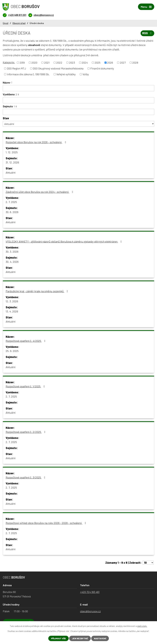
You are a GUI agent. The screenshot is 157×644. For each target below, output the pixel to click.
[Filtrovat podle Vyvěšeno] (78, 100)
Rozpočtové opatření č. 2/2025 (26, 432)
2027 (123, 63)
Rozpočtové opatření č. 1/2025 (26, 386)
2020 (34, 63)
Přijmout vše (58, 638)
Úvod (6, 23)
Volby (86, 74)
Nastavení (100, 638)
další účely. (142, 626)
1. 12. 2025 (12, 152)
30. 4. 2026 (12, 262)
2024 (85, 63)
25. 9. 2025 (12, 351)
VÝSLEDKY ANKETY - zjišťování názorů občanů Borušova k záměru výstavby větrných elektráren (64, 241)
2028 (135, 63)
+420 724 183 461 (90, 592)
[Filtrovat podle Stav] (78, 124)
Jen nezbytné (80, 638)
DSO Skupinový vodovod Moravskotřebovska (58, 68)
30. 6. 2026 (12, 212)
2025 (98, 63)
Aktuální (11, 172)
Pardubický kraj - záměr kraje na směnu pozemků (37, 291)
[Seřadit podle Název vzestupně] (12, 82)
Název (7, 82)
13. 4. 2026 (12, 311)
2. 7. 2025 (11, 202)
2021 (47, 63)
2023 (72, 63)
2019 (22, 63)
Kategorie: (9, 62)
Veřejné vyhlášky (66, 74)
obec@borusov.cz (90, 611)
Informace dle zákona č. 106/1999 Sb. (28, 74)
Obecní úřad (19, 23)
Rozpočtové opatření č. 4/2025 (26, 341)
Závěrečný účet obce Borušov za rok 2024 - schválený (40, 192)
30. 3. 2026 (12, 252)
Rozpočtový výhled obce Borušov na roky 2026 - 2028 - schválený (46, 523)
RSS (147, 33)
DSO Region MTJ (16, 68)
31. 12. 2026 (12, 162)
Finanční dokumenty (102, 68)
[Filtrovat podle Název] (78, 88)
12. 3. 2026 (12, 301)
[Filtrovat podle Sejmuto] (78, 112)
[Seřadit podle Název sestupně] (12, 83)
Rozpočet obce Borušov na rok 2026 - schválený (36, 142)
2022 (59, 63)
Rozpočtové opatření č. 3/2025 (26, 477)
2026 (110, 63)
